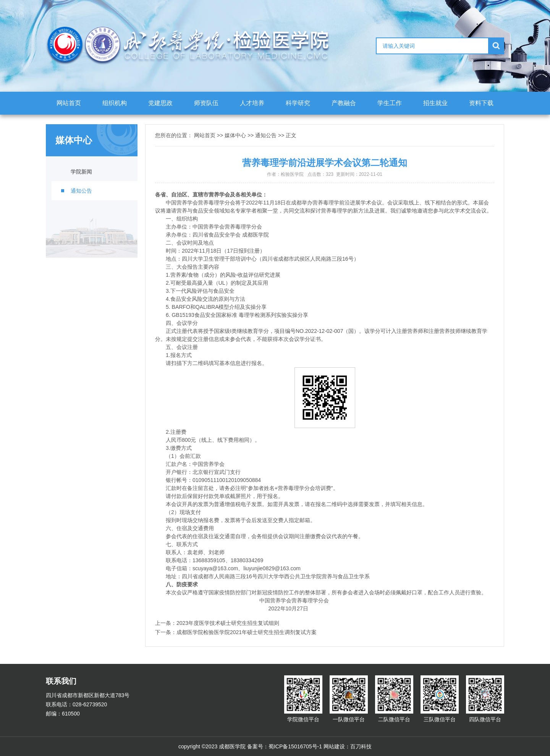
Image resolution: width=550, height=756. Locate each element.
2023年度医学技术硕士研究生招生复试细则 (228, 623)
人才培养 (252, 103)
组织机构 (115, 103)
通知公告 (81, 191)
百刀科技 (361, 746)
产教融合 (344, 103)
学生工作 (390, 103)
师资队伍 (206, 103)
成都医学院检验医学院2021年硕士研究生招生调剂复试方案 (247, 632)
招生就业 (435, 103)
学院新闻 (81, 172)
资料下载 (481, 103)
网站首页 (69, 103)
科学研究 (298, 103)
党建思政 (160, 103)
